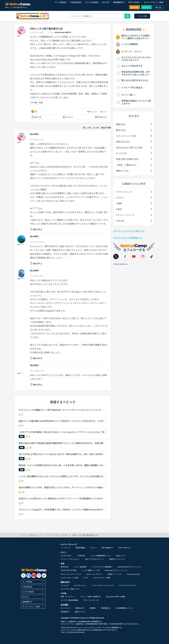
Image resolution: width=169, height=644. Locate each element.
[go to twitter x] (23, 576)
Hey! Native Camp (133, 574)
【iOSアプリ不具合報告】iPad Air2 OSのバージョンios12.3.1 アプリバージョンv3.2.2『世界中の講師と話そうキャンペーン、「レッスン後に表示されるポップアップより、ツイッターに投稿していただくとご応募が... (63, 432)
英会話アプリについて (117, 559)
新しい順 (87, 128)
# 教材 (119, 209)
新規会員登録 (80, 548)
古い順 (96, 128)
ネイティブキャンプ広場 (69, 578)
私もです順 (106, 128)
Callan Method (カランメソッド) (129, 567)
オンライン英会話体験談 (69, 600)
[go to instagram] (39, 576)
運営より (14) (122, 171)
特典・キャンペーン (68, 596)
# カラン (120, 198)
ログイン (146, 7)
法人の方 (106, 2)
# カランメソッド (124, 192)
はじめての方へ (66, 556)
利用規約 (93, 608)
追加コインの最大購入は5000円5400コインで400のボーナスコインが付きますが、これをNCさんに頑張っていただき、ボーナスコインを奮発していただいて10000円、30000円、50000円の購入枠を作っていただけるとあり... (63, 421)
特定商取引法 (106, 608)
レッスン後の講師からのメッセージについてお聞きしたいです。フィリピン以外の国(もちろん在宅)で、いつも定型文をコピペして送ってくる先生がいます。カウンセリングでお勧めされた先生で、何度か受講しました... (62, 476)
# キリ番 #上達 (37, 102)
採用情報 (65, 612)
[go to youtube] (34, 576)
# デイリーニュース (125, 215)
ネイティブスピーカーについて (103, 585)
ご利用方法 (81, 556)
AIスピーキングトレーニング (71, 574)
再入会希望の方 (107, 548)
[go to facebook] (29, 576)
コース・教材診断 (80, 567)
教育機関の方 (119, 2)
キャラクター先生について (70, 589)
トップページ (65, 548)
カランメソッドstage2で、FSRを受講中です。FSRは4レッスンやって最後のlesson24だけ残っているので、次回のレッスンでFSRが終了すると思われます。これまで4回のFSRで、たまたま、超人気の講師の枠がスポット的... (62, 509)
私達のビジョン (80, 612)
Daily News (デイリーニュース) (116, 570)
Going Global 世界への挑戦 (115, 596)
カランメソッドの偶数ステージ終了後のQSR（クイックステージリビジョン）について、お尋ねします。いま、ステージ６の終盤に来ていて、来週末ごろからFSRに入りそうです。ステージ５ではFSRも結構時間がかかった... (63, 410)
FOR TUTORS (134, 2)
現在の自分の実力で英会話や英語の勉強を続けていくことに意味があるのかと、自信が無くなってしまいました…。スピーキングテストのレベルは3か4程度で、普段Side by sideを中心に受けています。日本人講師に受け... (63, 443)
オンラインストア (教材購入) (102, 567)
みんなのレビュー (80, 585)
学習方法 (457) (123, 142)
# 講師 (119, 203)
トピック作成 (142, 16)
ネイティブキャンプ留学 (153, 2)
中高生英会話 (76, 2)
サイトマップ (65, 608)
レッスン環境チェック (91, 570)
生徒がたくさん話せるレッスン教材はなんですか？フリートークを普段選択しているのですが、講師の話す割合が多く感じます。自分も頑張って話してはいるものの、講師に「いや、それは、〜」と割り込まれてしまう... (62, 498)
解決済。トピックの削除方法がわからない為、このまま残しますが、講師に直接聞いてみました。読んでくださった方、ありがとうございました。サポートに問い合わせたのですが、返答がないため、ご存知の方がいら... (62, 465)
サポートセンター (91, 600)
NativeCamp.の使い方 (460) (129, 147)
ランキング (65, 585)
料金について (121, 556)
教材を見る (65, 567)
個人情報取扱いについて (125, 608)
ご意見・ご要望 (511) (126, 165)
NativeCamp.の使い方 (63, 32)
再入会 (158, 7)
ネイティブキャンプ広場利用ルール (128, 238)
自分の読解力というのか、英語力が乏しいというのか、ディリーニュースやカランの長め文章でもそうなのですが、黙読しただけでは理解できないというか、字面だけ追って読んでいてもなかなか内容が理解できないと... (62, 487)
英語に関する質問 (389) (127, 159)
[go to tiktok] (44, 576)
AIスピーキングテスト (94, 574)
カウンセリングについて (128, 585)
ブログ (86, 578)
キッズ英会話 (60, 2)
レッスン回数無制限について (101, 556)
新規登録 (135, 7)
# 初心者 (120, 221)
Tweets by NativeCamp (120, 264)
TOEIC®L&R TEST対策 (68, 570)
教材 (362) (121, 130)
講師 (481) (121, 124)
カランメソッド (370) (126, 136)
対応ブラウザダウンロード (94, 559)
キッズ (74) (121, 153)
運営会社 (80, 608)
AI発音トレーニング (114, 574)
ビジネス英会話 (91, 2)
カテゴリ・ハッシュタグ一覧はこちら (129, 231)
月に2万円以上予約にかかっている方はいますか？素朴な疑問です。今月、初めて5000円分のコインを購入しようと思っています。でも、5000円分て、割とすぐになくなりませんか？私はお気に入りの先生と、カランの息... (63, 454)
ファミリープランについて (70, 559)
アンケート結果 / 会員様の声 (90, 596)
